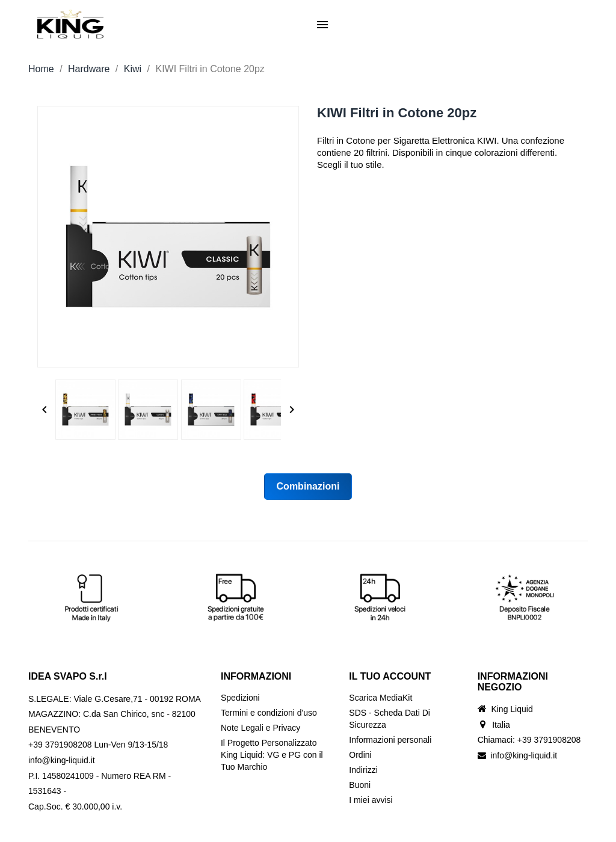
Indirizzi (363, 770)
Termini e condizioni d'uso (269, 713)
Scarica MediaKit (380, 698)
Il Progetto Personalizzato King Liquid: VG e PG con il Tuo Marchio (272, 755)
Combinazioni (308, 486)
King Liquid (512, 709)
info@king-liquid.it (524, 755)
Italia (501, 725)
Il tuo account (390, 676)
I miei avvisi (371, 800)
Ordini (360, 755)
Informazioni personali (390, 740)
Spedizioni (240, 698)
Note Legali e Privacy (260, 728)
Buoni (360, 785)
